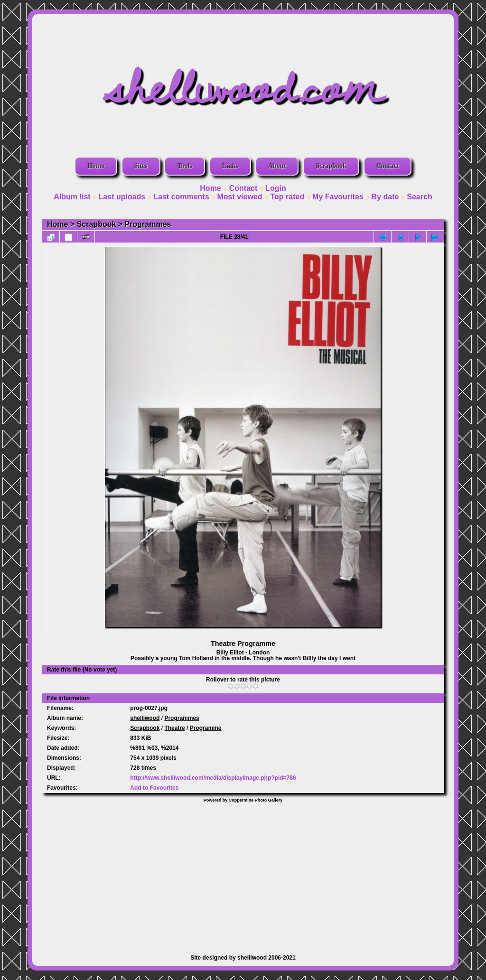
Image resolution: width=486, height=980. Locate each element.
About (277, 166)
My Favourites (338, 197)
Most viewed (239, 197)
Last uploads (122, 197)
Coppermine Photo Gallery (256, 800)
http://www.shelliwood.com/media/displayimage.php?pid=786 (213, 778)
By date (385, 197)
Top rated (287, 197)
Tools (184, 166)
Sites (141, 166)
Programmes (148, 224)
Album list (72, 197)
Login (276, 188)
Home (96, 166)
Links (230, 166)
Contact (388, 166)
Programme (206, 728)
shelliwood (145, 718)
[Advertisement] (243, 874)
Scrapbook (331, 166)
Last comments (181, 197)
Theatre (174, 728)
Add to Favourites (154, 788)
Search (419, 197)
